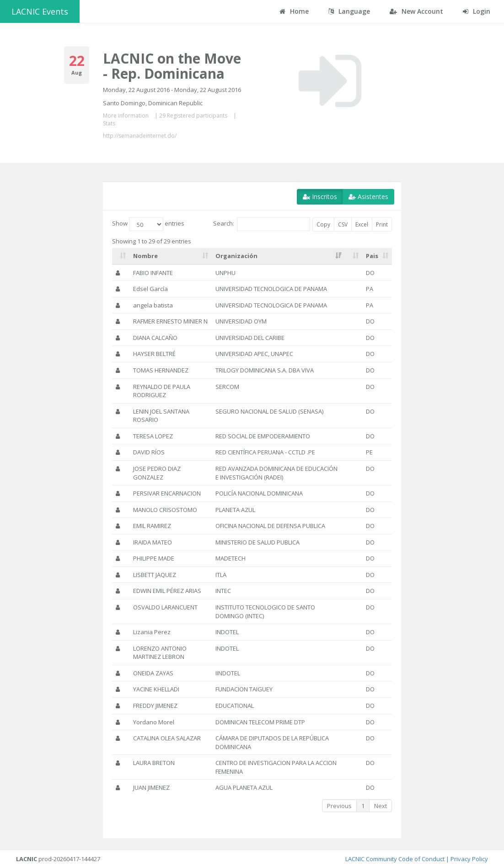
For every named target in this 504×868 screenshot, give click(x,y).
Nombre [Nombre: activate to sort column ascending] (145, 256)
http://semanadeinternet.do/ (140, 136)
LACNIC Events (40, 11)
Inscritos (320, 197)
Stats (109, 123)
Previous (339, 806)
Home (294, 11)
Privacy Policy (469, 859)
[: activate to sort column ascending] (121, 256)
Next (381, 806)
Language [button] (349, 11)
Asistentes (368, 197)
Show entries (148, 224)
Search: (262, 224)
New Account (416, 11)
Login (477, 11)
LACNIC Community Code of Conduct (395, 859)
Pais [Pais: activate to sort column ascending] (372, 256)
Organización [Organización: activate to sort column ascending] (236, 256)
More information (126, 116)
